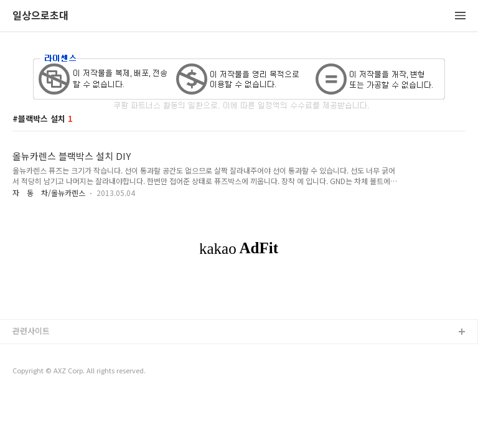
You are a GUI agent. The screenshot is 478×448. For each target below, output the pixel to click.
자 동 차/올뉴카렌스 (49, 193)
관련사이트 (31, 331)
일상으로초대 (40, 16)
